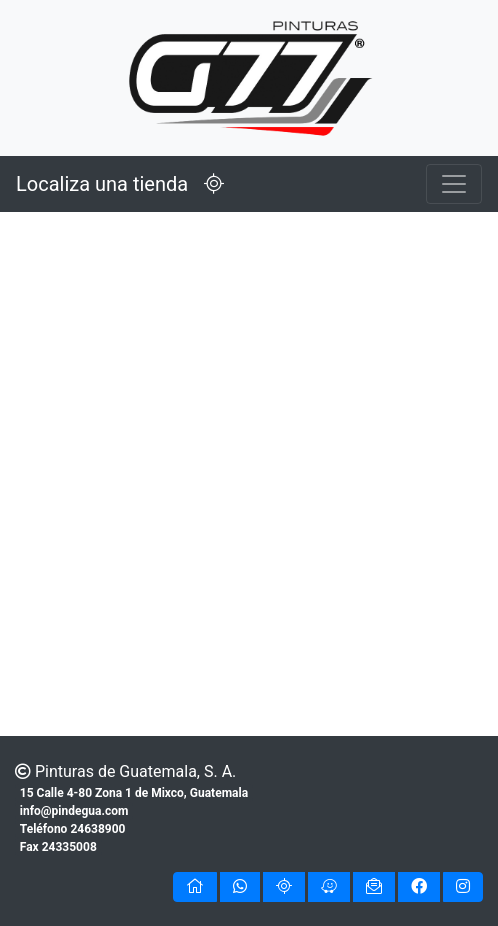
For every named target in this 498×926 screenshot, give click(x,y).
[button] (195, 887)
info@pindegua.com (74, 811)
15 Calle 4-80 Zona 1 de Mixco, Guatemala (134, 793)
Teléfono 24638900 (73, 829)
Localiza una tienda (128, 184)
